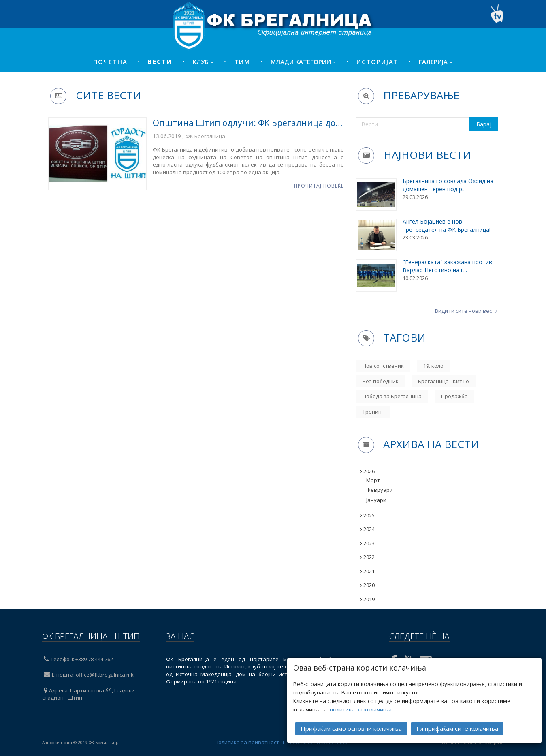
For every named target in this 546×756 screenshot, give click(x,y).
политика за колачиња (361, 707)
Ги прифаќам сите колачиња (457, 726)
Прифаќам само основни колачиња (351, 726)
